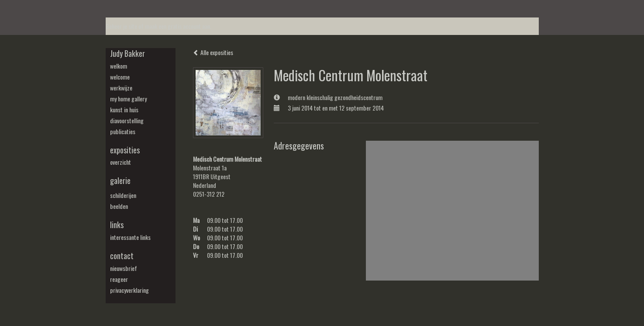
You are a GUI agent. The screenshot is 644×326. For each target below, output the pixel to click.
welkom (119, 66)
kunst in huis (124, 110)
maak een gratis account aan (177, 26)
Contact (122, 256)
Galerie (120, 181)
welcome (120, 77)
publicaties (123, 132)
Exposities (125, 150)
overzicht (121, 162)
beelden (119, 206)
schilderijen (123, 195)
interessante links (130, 237)
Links (117, 225)
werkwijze (121, 88)
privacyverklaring (129, 290)
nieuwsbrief (124, 268)
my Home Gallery (128, 99)
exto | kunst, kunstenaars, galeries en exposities (130, 9)
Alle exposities (213, 52)
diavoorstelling (127, 121)
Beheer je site (121, 26)
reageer (119, 279)
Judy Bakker (127, 54)
